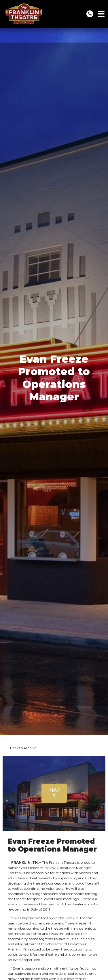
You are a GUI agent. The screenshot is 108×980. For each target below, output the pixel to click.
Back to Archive (23, 748)
